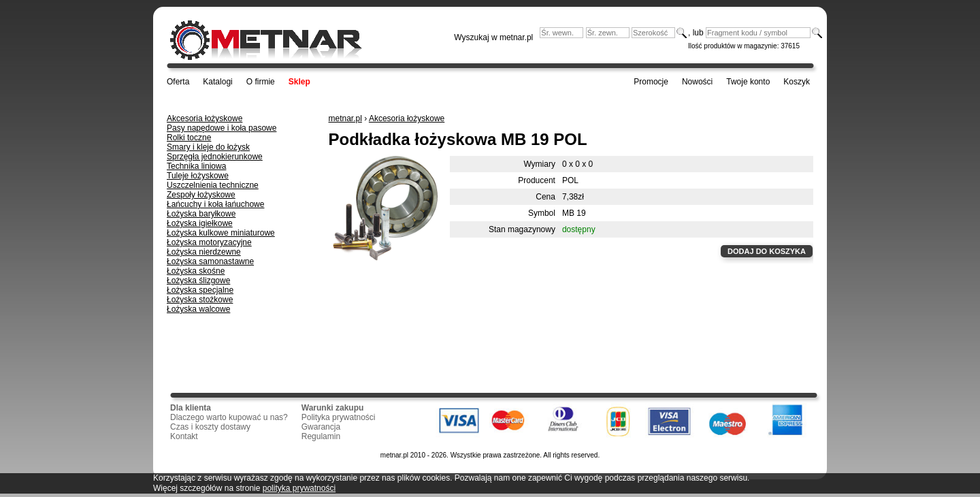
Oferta (178, 82)
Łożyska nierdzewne (204, 252)
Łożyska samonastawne (210, 261)
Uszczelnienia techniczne (213, 185)
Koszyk (797, 82)
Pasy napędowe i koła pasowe (222, 128)
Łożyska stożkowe (200, 300)
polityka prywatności (299, 488)
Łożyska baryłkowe (201, 214)
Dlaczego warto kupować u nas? (229, 417)
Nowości (697, 82)
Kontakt (184, 436)
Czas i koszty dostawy (210, 427)
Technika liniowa (196, 166)
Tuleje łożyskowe (198, 176)
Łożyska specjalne (200, 290)
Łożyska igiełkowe (200, 223)
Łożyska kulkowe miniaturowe (221, 233)
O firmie (261, 82)
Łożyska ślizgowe (198, 280)
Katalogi (217, 82)
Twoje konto (748, 82)
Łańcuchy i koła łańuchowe (215, 204)
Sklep (299, 82)
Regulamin (321, 436)
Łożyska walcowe (198, 309)
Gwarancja (321, 427)
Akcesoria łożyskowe (205, 118)
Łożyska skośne (196, 271)
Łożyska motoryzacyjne (209, 242)
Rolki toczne (189, 138)
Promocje (651, 82)
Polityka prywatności (339, 417)
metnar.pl (345, 118)
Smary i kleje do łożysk (208, 147)
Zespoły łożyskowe (201, 195)
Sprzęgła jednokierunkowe (215, 157)
